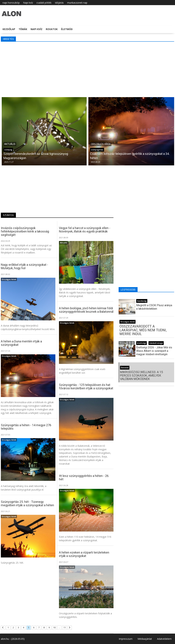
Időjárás (59, 3)
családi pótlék (44, 3)
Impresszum (126, 639)
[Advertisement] (87, 69)
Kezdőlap (9, 29)
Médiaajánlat (145, 639)
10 (54, 628)
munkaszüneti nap (77, 3)
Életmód (67, 29)
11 (65, 628)
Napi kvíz (28, 3)
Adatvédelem (164, 639)
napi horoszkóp (11, 3)
